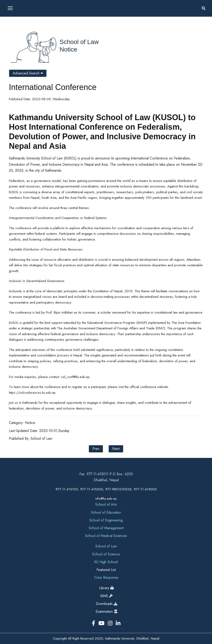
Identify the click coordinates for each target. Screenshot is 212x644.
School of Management (106, 528)
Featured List (106, 570)
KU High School (106, 562)
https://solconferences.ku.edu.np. (33, 393)
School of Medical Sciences (106, 536)
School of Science (106, 554)
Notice (68, 49)
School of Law (79, 42)
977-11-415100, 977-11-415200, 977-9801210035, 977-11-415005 (106, 489)
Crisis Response (106, 577)
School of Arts (106, 504)
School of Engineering (106, 520)
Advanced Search (28, 73)
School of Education (106, 512)
